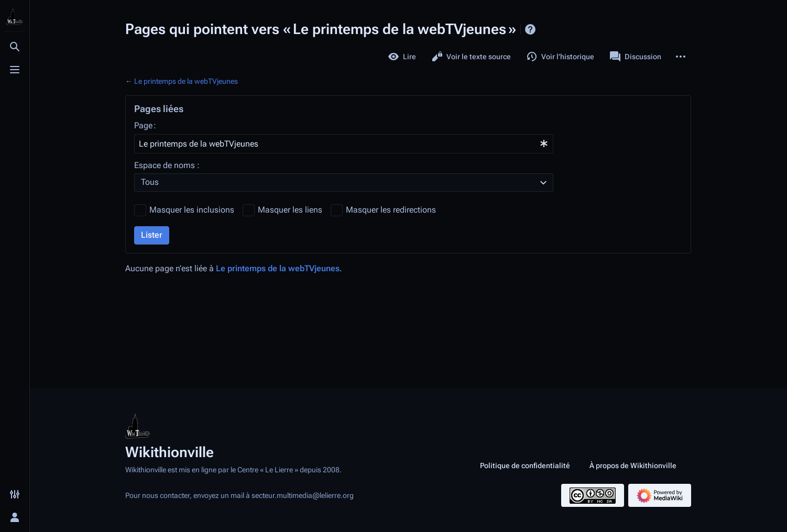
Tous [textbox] (150, 182)
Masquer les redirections (391, 210)
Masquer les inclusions (192, 210)
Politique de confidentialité (525, 465)
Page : (145, 125)
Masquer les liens (290, 210)
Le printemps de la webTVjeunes (186, 81)
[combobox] (344, 144)
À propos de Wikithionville (633, 465)
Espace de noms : (167, 165)
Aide (530, 29)
